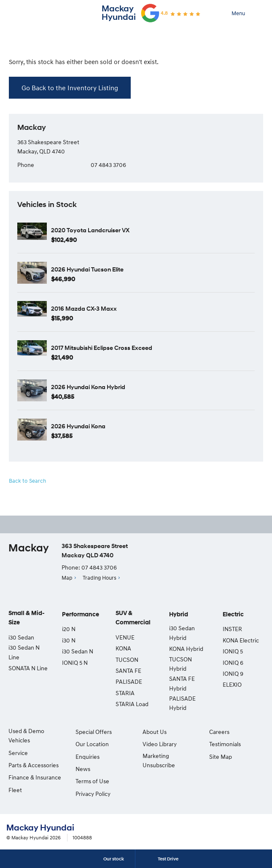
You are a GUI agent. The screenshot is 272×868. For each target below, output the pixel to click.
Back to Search (27, 481)
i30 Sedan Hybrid (182, 633)
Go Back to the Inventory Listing (70, 88)
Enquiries (88, 756)
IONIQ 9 (233, 673)
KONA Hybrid (186, 649)
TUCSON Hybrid (180, 664)
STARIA (125, 693)
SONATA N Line (28, 668)
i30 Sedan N (78, 651)
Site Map (221, 756)
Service (18, 753)
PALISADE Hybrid (182, 703)
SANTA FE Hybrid (182, 683)
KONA (123, 648)
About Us (155, 732)
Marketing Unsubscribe (159, 760)
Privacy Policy (93, 794)
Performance (81, 614)
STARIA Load (132, 704)
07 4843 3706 (108, 165)
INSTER (232, 629)
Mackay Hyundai (118, 13)
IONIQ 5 (233, 651)
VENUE (125, 637)
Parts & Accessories (34, 765)
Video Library (160, 744)
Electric (233, 614)
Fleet (15, 790)
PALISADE (129, 681)
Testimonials (225, 744)
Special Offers (94, 732)
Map (67, 578)
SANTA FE (128, 670)
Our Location (92, 744)
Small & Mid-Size (27, 618)
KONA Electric (241, 640)
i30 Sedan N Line (24, 652)
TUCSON (127, 660)
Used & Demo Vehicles (26, 735)
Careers (219, 732)
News (83, 769)
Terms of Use (92, 781)
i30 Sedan (21, 637)
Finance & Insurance (35, 777)
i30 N (69, 640)
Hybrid (179, 614)
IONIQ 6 (233, 662)
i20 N (69, 629)
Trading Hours (100, 578)
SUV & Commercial (133, 618)
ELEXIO (232, 684)
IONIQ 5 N (75, 662)
